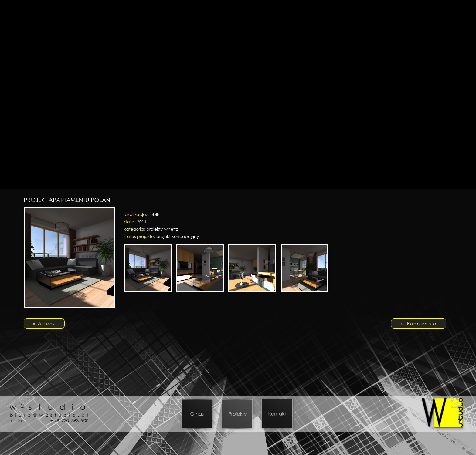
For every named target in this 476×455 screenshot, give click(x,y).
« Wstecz (44, 324)
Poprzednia (419, 324)
